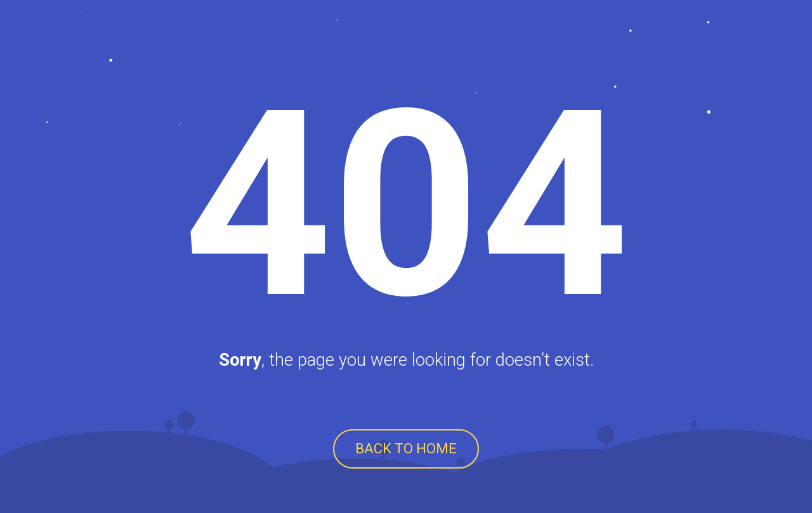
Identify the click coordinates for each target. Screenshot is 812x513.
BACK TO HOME (406, 449)
